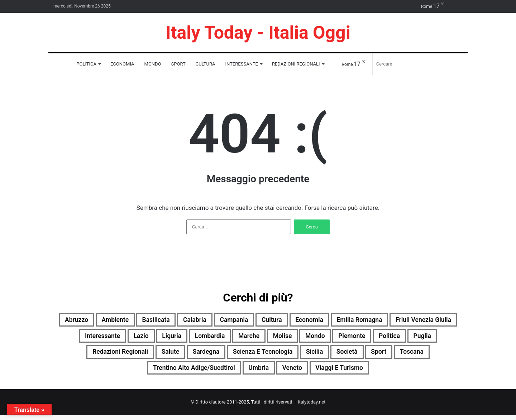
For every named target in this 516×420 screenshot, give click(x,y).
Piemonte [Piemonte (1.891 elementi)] (438, 338)
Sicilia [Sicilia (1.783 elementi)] (379, 355)
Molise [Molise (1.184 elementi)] (361, 338)
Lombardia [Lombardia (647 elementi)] (280, 338)
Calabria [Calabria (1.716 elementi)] (226, 320)
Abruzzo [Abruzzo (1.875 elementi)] (94, 320)
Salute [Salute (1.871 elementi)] (218, 355)
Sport (178, 64)
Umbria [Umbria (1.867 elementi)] (280, 372)
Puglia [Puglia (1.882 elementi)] (105, 355)
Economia (122, 64)
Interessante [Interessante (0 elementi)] (160, 338)
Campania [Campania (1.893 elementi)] (269, 320)
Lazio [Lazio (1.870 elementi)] (204, 338)
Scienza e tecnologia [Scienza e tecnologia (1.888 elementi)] (321, 355)
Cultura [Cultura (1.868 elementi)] (312, 320)
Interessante (242, 64)
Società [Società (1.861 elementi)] (415, 355)
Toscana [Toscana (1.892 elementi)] (132, 372)
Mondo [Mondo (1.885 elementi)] (397, 338)
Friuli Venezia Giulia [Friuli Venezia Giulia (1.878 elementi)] (94, 338)
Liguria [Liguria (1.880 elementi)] (238, 338)
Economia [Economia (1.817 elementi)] (353, 320)
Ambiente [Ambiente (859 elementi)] (137, 320)
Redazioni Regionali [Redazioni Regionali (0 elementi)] (161, 355)
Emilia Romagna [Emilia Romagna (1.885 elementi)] (410, 320)
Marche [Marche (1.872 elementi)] (324, 338)
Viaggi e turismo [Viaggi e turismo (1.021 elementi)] (370, 372)
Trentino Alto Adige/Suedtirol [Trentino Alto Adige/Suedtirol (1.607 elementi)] (207, 372)
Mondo (153, 64)
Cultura (206, 64)
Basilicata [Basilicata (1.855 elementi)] (182, 320)
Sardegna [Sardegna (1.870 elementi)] (257, 355)
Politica (86, 64)
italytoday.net (312, 407)
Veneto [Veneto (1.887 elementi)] (317, 372)
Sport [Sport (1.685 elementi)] (451, 355)
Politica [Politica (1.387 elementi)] (69, 355)
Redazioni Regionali (296, 64)
